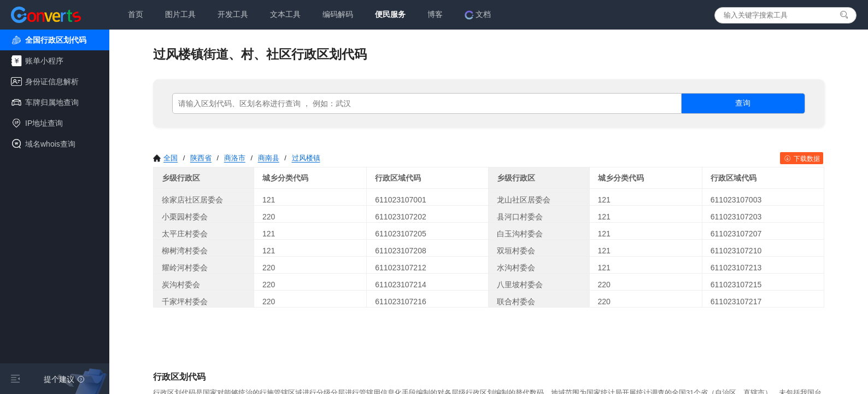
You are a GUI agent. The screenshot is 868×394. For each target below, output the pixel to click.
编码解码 (338, 14)
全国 (165, 158)
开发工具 (233, 14)
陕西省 (201, 158)
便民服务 (390, 14)
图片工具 (180, 14)
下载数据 (802, 159)
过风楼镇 (306, 158)
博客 (435, 14)
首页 (136, 14)
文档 (478, 15)
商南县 (269, 158)
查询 (743, 103)
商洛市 (235, 158)
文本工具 (285, 14)
